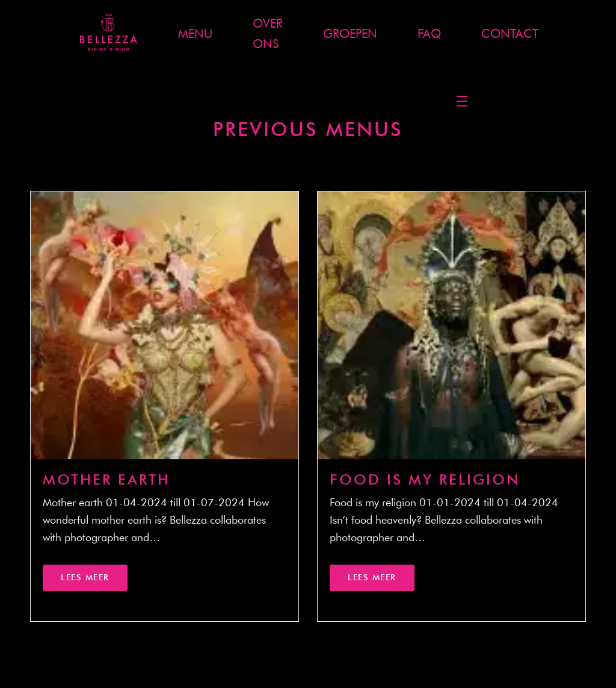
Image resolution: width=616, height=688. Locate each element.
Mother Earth (106, 479)
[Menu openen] (462, 101)
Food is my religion (425, 479)
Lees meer (85, 578)
